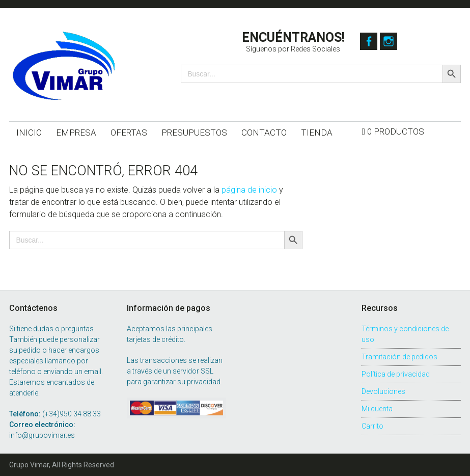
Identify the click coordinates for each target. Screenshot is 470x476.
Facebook (368, 41)
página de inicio (249, 190)
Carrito (372, 426)
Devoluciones (383, 391)
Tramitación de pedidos (399, 357)
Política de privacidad (396, 374)
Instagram (392, 41)
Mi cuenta (377, 409)
